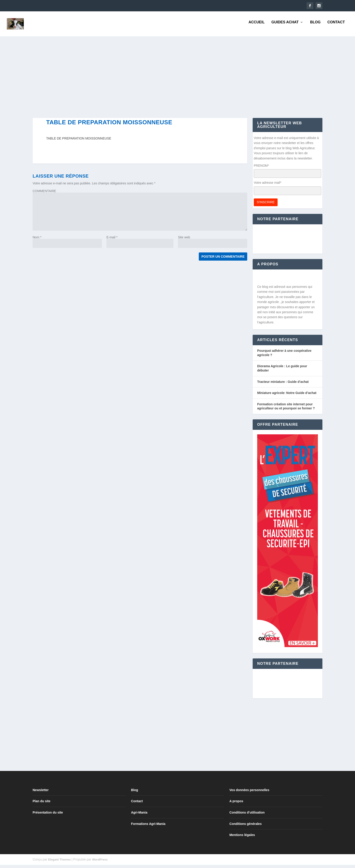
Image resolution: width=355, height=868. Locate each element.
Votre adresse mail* (267, 186)
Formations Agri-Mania (148, 827)
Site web (184, 240)
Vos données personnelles (249, 793)
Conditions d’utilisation (247, 816)
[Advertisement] (168, 80)
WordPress (100, 863)
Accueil (257, 25)
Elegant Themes (59, 863)
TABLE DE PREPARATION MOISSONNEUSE (79, 142)
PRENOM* (261, 169)
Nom (37, 240)
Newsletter (41, 793)
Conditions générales (245, 827)
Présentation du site (48, 816)
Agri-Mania (139, 816)
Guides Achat (285, 25)
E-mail (112, 240)
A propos (236, 804)
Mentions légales (242, 838)
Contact (336, 25)
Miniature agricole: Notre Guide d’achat (287, 396)
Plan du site (42, 804)
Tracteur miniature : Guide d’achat (283, 385)
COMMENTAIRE (44, 194)
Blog (315, 25)
